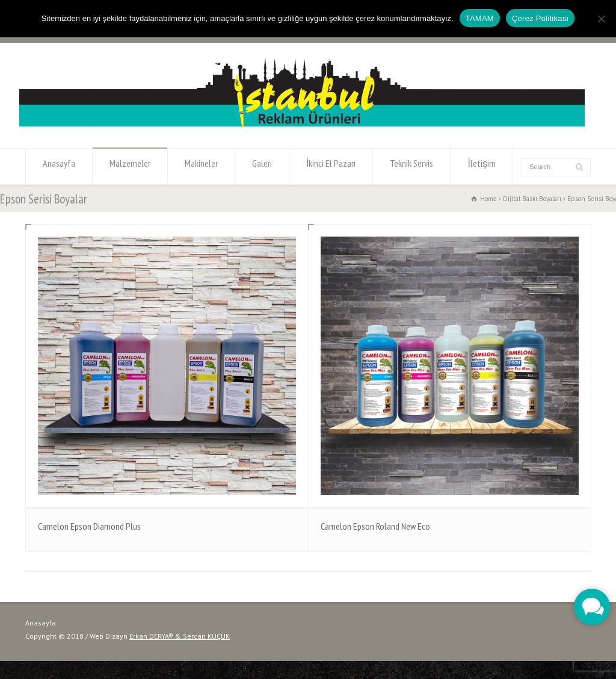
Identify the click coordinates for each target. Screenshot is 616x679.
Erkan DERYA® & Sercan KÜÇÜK (180, 636)
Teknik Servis (411, 166)
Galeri (262, 166)
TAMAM (480, 18)
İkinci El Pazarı (331, 166)
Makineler (201, 166)
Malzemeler (130, 166)
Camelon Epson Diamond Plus (89, 526)
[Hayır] (601, 19)
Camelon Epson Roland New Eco (375, 526)
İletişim (481, 166)
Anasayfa (59, 166)
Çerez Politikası (540, 18)
